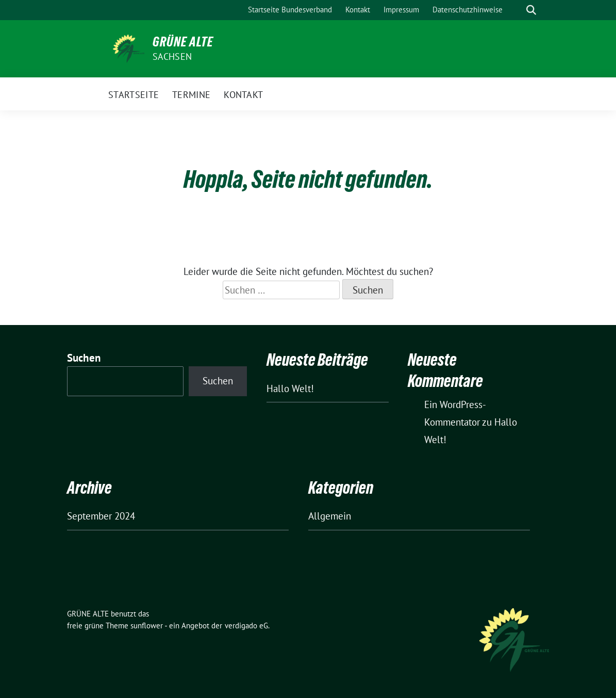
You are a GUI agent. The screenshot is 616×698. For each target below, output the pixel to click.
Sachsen (172, 56)
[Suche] (517, 10)
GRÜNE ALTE (183, 42)
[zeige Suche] (531, 10)
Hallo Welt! (290, 388)
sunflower (147, 626)
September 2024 (101, 516)
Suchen (84, 358)
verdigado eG (246, 626)
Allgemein (330, 516)
